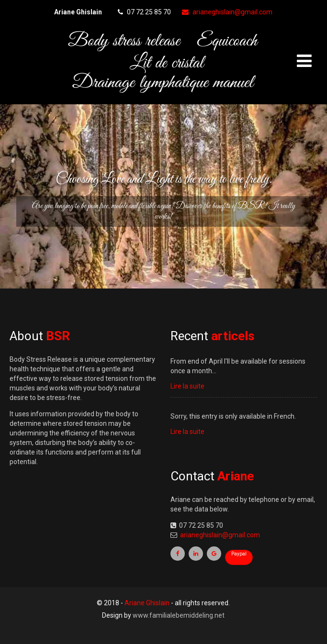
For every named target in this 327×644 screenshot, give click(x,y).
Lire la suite (187, 386)
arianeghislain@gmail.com (227, 12)
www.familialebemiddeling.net (179, 615)
